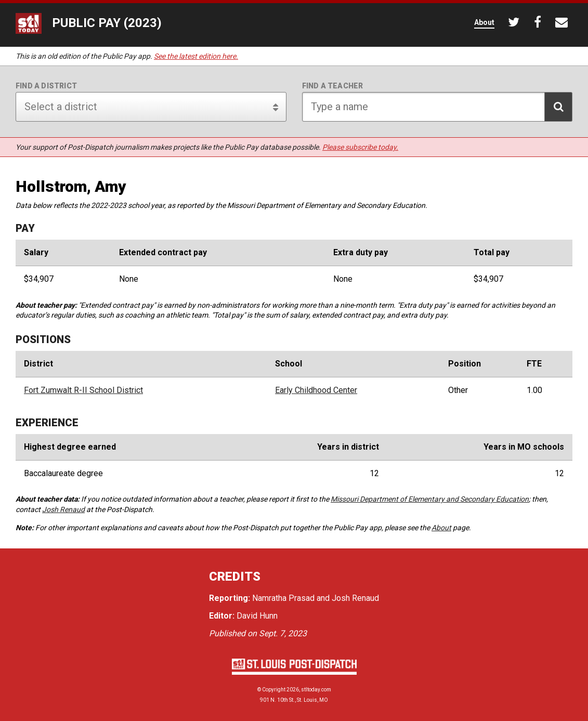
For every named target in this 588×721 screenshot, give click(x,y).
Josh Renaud (63, 509)
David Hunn (257, 616)
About (441, 528)
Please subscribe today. (360, 147)
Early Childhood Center (316, 390)
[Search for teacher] (437, 107)
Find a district (46, 86)
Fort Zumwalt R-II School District (83, 390)
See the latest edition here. (196, 56)
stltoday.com (316, 690)
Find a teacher (333, 86)
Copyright (274, 690)
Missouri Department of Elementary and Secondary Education (430, 499)
